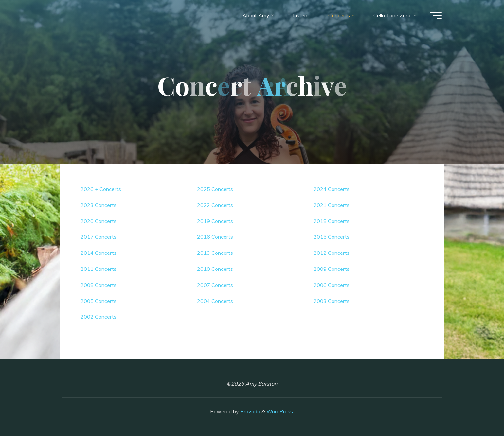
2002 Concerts (99, 317)
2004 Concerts (215, 301)
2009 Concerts (332, 269)
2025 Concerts (215, 189)
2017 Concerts (99, 237)
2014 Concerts (99, 253)
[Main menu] (436, 16)
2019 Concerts (215, 221)
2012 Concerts (332, 253)
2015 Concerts (332, 237)
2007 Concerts (215, 285)
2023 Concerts (99, 205)
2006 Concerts (332, 285)
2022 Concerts (215, 205)
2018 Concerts (332, 221)
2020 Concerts (99, 221)
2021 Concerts (332, 205)
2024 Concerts (332, 189)
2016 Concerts (215, 237)
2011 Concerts (99, 269)
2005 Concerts (99, 301)
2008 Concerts (99, 285)
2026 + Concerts (101, 189)
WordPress (280, 411)
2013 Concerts (215, 253)
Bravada (250, 411)
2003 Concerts (332, 301)
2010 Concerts (215, 269)
